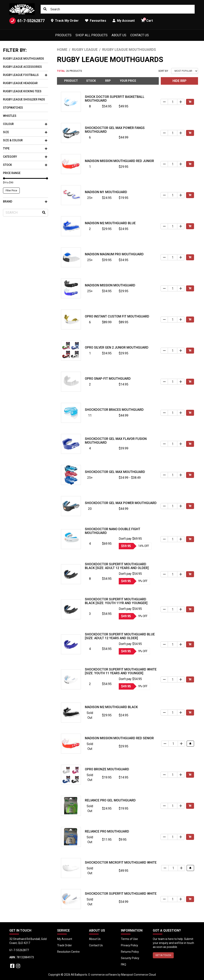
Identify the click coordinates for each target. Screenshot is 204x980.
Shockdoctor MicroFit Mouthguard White (121, 863)
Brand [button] (25, 202)
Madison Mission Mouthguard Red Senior (119, 738)
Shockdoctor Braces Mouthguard (114, 410)
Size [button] (25, 132)
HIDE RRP (179, 81)
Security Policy (130, 958)
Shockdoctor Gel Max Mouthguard (115, 472)
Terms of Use (129, 939)
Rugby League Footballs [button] (25, 75)
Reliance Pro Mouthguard (107, 831)
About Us (119, 35)
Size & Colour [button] (25, 140)
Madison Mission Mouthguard (110, 285)
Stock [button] (25, 165)
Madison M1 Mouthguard (106, 192)
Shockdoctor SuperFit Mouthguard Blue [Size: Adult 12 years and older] (120, 636)
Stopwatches (13, 108)
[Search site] (45, 9)
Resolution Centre (68, 952)
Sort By (163, 71)
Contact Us (140, 35)
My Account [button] (124, 21)
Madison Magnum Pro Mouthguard (114, 254)
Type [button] (25, 148)
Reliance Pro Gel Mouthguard (110, 800)
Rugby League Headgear (20, 83)
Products (63, 35)
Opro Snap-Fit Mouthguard (108, 379)
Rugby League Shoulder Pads (24, 99)
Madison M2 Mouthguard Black (111, 707)
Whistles (10, 116)
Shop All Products (92, 35)
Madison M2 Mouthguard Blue (110, 223)
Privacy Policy (129, 945)
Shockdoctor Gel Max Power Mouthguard (121, 503)
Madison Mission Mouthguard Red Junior (119, 161)
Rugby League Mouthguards (24, 59)
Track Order (65, 945)
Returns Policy (130, 952)
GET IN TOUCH (163, 955)
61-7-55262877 (27, 21)
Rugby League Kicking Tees (22, 91)
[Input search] (118, 9)
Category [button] (25, 157)
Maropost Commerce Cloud (138, 975)
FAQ (124, 964)
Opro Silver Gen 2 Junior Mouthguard (117, 347)
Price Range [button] (12, 173)
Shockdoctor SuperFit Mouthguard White (121, 894)
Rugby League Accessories (22, 67)
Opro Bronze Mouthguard (107, 769)
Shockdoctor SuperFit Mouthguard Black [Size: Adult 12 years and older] (117, 566)
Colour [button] (25, 124)
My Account (65, 939)
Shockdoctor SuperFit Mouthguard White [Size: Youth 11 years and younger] (121, 671)
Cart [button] (147, 20)
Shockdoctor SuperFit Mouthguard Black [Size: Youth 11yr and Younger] (116, 601)
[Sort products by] (185, 71)
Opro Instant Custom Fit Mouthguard (117, 316)
